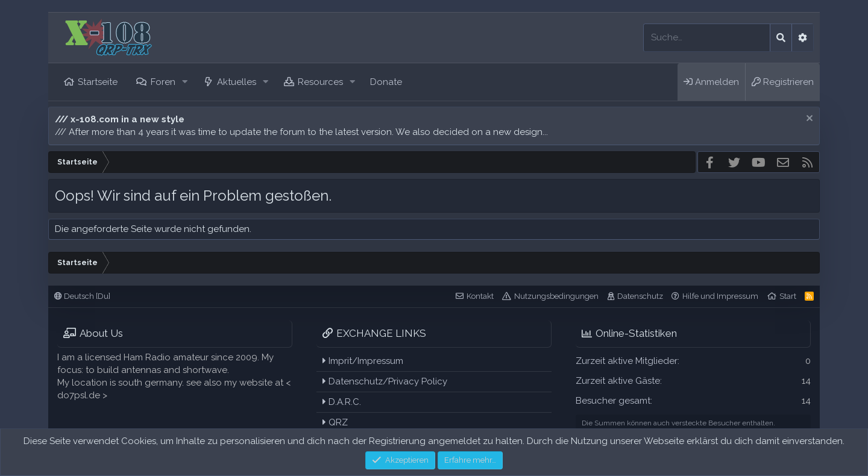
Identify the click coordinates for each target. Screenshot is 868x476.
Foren (163, 82)
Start (788, 296)
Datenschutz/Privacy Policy (385, 381)
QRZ (335, 422)
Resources (320, 82)
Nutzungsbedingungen (556, 296)
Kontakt (480, 296)
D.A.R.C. (342, 402)
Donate (386, 82)
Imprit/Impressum (363, 361)
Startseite (98, 82)
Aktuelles (237, 82)
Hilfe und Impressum (720, 296)
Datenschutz (640, 296)
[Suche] (707, 38)
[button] (184, 82)
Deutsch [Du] (82, 296)
